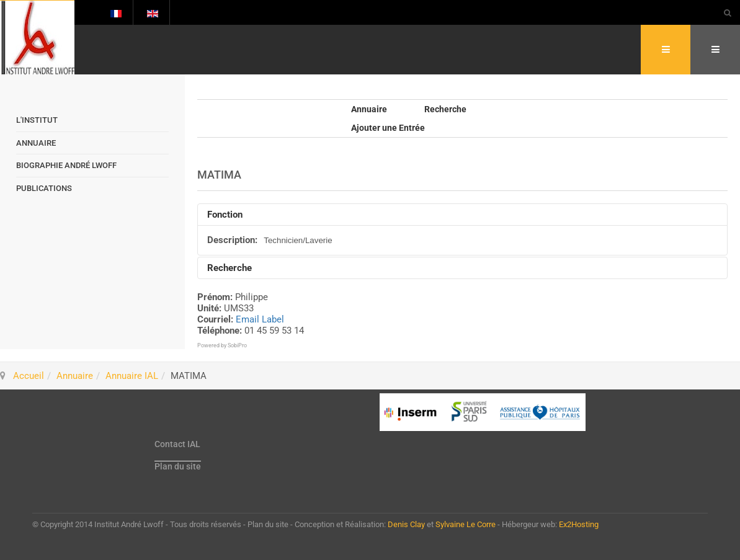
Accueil (29, 376)
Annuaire (369, 109)
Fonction (225, 215)
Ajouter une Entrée (388, 128)
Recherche (445, 109)
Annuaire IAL (132, 376)
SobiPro (237, 345)
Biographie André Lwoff (66, 165)
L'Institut (37, 120)
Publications (44, 188)
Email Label (260, 319)
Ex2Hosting (579, 524)
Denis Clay (406, 524)
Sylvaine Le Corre (466, 524)
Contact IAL (177, 444)
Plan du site (178, 466)
